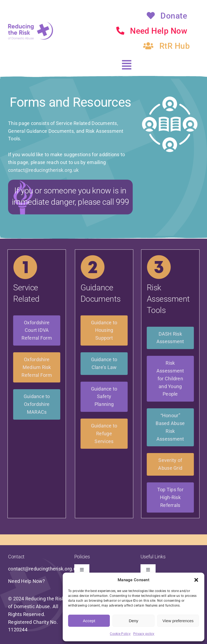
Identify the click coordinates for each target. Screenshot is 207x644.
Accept (89, 621)
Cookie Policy (120, 634)
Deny (133, 621)
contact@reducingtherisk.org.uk (43, 170)
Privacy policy (144, 634)
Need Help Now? (27, 581)
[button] (196, 580)
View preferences (178, 621)
